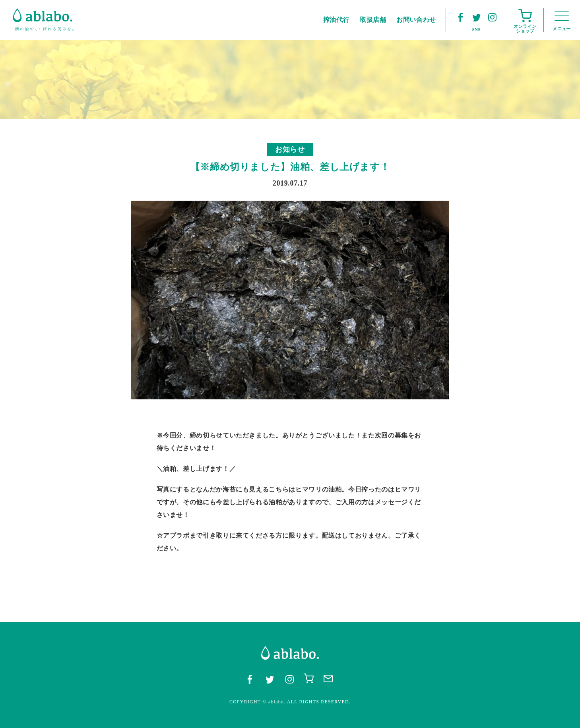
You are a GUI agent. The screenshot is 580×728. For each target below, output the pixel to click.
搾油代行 (337, 20)
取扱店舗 (373, 20)
